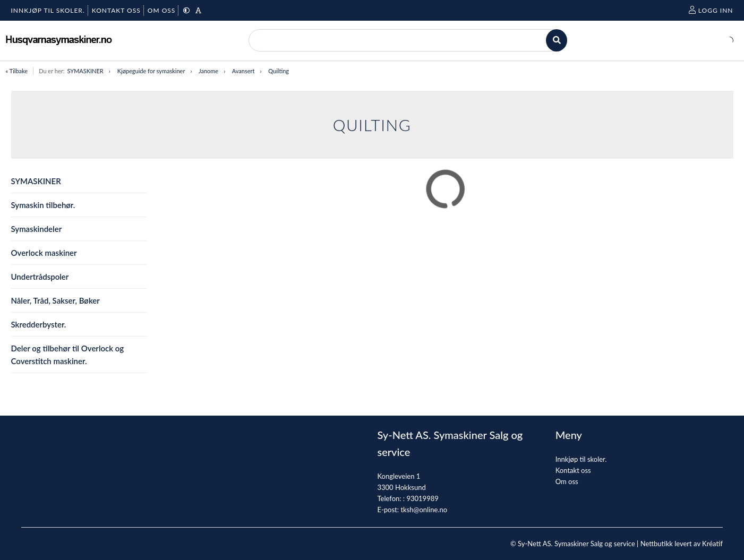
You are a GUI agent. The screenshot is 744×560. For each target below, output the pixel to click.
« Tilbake (17, 71)
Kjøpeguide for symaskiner (151, 71)
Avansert (243, 71)
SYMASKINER (85, 71)
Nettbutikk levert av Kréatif (682, 544)
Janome (208, 71)
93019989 (422, 498)
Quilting (279, 71)
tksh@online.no (424, 510)
